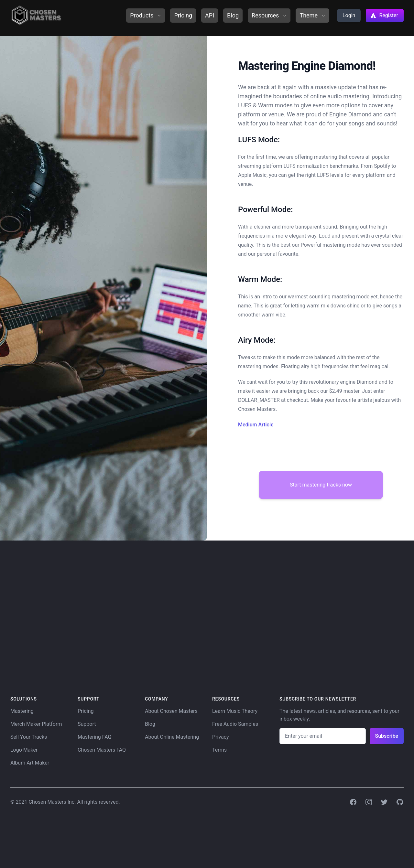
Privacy (221, 737)
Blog (233, 15)
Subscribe (387, 736)
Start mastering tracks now (321, 485)
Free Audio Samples (235, 724)
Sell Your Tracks (29, 737)
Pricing (183, 15)
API (210, 15)
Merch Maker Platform (36, 724)
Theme (312, 15)
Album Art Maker (30, 763)
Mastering (22, 711)
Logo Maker (24, 750)
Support (87, 724)
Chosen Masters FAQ (102, 750)
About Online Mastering (172, 737)
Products (146, 15)
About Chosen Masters (171, 711)
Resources (269, 15)
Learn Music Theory (235, 711)
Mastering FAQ (95, 737)
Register (384, 16)
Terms (219, 750)
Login (349, 15)
